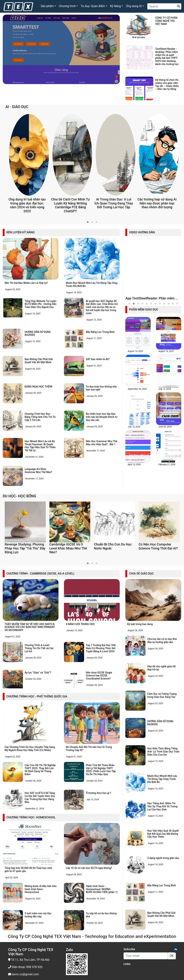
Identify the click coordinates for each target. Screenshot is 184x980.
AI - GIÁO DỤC (17, 107)
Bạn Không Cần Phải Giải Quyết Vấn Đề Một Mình (39, 361)
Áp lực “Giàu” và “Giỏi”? (38, 768)
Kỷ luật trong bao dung (140, 720)
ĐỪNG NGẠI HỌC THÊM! (39, 387)
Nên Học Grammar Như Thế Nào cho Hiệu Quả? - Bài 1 (102, 443)
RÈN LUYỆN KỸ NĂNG (21, 232)
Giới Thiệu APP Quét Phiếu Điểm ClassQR (139, 518)
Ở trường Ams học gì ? (99, 889)
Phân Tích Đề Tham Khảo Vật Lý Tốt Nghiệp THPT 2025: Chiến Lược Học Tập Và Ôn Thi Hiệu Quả (101, 865)
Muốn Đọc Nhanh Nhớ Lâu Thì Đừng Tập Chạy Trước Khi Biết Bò (162, 875)
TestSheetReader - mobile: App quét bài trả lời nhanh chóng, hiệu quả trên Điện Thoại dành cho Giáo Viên (170, 475)
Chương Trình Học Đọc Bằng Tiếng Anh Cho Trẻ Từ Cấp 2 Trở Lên (40, 417)
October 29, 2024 (94, 781)
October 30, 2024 (33, 775)
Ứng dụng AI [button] (134, 6)
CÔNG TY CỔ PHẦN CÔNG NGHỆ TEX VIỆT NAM (166, 21)
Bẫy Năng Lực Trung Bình (100, 332)
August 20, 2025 (12, 289)
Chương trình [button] (67, 6)
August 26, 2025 (135, 726)
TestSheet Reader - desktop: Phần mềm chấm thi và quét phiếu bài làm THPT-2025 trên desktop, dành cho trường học (167, 56)
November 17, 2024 (95, 451)
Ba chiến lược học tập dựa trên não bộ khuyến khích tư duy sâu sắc (102, 417)
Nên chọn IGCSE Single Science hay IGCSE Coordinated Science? (99, 771)
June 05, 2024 (165, 488)
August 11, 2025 (94, 338)
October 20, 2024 (94, 876)
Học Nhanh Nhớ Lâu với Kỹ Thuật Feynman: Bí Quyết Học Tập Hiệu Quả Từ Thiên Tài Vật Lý (40, 446)
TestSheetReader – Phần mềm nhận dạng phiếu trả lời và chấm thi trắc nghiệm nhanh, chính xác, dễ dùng (170, 399)
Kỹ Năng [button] (115, 6)
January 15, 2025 (74, 726)
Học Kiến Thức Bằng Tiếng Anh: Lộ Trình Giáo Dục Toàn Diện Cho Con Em (163, 847)
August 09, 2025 (33, 369)
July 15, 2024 (92, 895)
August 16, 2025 (74, 293)
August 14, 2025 (33, 314)
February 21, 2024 (167, 526)
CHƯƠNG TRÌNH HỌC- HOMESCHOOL (31, 913)
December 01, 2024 (34, 457)
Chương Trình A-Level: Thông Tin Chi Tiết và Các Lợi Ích (39, 744)
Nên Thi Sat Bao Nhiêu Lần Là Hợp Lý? (26, 283)
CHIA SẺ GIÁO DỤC (141, 669)
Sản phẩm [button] (47, 6)
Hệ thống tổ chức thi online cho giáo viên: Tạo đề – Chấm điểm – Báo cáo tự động (167, 84)
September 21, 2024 (34, 904)
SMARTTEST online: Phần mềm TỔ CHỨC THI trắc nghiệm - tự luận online (170, 515)
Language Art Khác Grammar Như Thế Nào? (38, 471)
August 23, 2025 (155, 772)
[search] (179, 6)
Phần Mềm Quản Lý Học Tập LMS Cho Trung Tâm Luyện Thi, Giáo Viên (138, 402)
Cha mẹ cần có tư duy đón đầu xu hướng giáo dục (162, 736)
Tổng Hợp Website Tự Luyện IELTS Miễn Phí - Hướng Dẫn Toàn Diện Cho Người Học (41, 304)
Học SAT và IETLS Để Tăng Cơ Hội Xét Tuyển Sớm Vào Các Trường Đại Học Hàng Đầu (40, 893)
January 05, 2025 (33, 427)
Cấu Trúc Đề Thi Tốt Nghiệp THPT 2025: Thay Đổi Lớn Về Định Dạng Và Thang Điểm (40, 865)
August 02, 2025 (12, 852)
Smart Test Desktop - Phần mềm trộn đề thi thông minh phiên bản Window (59, 89)
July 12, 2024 (134, 488)
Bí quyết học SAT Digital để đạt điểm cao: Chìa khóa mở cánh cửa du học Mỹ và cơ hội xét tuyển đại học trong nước (102, 307)
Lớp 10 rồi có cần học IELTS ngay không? (89, 964)
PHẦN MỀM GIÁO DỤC (144, 371)
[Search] (164, 6)
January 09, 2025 (33, 393)
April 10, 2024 (134, 526)
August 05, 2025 (74, 970)
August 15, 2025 (155, 912)
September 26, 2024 (137, 450)
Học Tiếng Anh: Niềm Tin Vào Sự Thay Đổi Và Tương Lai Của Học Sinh (162, 902)
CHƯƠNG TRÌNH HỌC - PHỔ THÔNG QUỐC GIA (37, 792)
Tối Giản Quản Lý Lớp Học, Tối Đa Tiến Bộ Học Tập (170, 441)
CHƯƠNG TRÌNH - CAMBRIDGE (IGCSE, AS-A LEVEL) (40, 669)
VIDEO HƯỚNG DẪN (142, 232)
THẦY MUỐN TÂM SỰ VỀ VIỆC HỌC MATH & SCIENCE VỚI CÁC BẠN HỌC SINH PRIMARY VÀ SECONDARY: (30, 723)
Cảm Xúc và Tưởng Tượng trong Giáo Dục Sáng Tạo (162, 791)
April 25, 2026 (11, 973)
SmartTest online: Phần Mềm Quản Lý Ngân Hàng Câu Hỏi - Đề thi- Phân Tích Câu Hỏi (139, 438)
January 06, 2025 (94, 396)
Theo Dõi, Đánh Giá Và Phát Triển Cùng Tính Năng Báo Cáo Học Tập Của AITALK (139, 477)
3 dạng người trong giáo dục (163, 954)
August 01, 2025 (94, 366)
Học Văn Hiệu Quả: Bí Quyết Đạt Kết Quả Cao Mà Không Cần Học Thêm (163, 930)
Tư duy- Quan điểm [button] (93, 6)
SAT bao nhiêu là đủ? (98, 359)
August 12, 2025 (94, 320)
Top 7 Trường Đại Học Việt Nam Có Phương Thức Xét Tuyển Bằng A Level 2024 (101, 744)
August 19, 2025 (155, 857)
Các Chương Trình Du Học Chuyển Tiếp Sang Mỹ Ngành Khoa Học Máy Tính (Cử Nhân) (30, 844)
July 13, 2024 (164, 450)
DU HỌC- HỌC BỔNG (19, 534)
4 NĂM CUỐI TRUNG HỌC (80, 720)
